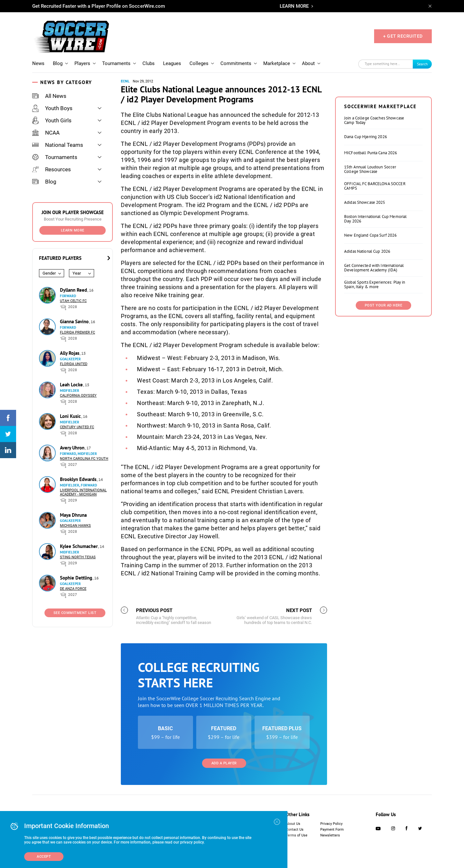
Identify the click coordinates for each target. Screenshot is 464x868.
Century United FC (77, 427)
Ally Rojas (70, 353)
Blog (58, 63)
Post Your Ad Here (384, 305)
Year (77, 273)
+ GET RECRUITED (403, 36)
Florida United (74, 364)
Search (422, 64)
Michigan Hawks (75, 526)
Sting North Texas (78, 557)
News (38, 63)
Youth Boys (52, 108)
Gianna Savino (75, 321)
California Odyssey (78, 396)
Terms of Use (297, 835)
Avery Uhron (73, 448)
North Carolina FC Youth (84, 459)
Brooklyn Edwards (79, 479)
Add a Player (224, 763)
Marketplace (277, 63)
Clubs (149, 63)
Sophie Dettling (77, 578)
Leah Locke (72, 385)
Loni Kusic (71, 416)
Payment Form (332, 830)
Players (82, 63)
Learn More (73, 230)
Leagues (172, 63)
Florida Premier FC (77, 332)
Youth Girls (52, 120)
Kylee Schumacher (79, 546)
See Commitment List (75, 613)
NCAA (46, 133)
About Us (293, 824)
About (308, 63)
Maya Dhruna (73, 515)
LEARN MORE (294, 6)
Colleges (199, 63)
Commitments (236, 63)
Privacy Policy (331, 824)
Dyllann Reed (74, 290)
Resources (52, 169)
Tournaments (116, 63)
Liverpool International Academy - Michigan (83, 492)
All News (49, 96)
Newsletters (330, 835)
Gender (49, 273)
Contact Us (295, 830)
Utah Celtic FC (73, 301)
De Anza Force (73, 589)
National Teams (58, 145)
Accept (44, 857)
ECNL (125, 81)
